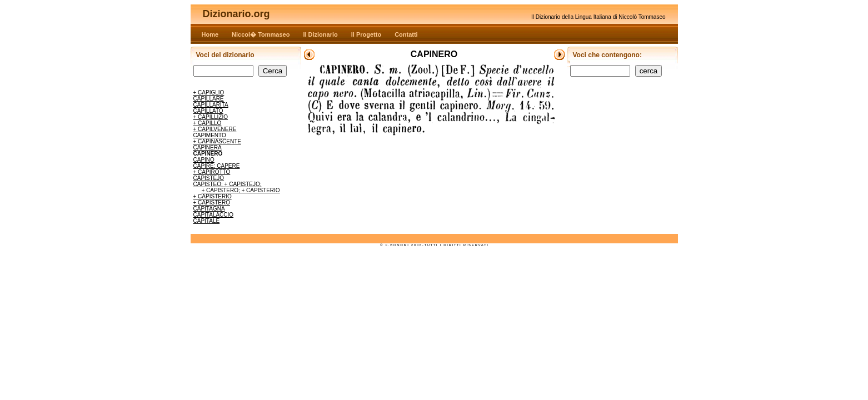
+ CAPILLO (208, 123)
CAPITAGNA (209, 209)
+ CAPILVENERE (215, 129)
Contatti (406, 34)
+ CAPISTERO (212, 202)
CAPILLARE (209, 99)
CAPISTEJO (209, 178)
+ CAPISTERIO (213, 196)
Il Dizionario (320, 34)
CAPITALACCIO (214, 215)
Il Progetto (366, 34)
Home (210, 34)
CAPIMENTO (210, 135)
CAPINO (204, 160)
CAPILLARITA (211, 105)
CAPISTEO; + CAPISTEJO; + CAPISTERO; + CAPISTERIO (237, 187)
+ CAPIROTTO (212, 172)
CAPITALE (207, 221)
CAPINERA (208, 147)
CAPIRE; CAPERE (217, 166)
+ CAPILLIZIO (211, 117)
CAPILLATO (208, 111)
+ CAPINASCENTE (217, 141)
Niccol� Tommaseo (261, 34)
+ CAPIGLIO (209, 92)
